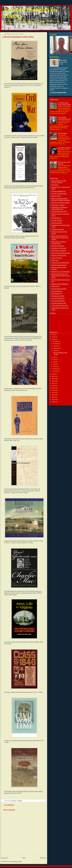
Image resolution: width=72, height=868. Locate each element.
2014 (53, 390)
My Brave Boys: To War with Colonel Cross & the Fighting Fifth (21, 389)
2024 (53, 335)
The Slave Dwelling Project (59, 303)
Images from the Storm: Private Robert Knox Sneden (19, 541)
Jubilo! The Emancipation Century (61, 253)
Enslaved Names (63, 133)
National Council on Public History (61, 272)
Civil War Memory (56, 218)
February (56, 369)
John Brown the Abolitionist (59, 251)
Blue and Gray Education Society (60, 203)
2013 (53, 393)
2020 (53, 376)
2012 (53, 395)
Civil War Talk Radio (57, 221)
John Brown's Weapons (64, 148)
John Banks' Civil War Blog (59, 248)
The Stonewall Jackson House (60, 306)
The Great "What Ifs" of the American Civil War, (17, 236)
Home (24, 858)
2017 (53, 383)
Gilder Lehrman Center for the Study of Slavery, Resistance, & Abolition (60, 238)
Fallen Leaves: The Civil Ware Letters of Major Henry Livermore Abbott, (24, 439)
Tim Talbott (64, 60)
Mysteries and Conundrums (59, 265)
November (56, 344)
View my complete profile (59, 92)
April (55, 364)
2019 (53, 379)
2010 (53, 400)
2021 (53, 374)
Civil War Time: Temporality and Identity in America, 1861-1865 (21, 741)
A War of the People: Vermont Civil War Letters (17, 286)
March (55, 367)
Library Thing (55, 260)
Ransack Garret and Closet (59, 289)
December (56, 341)
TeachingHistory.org (57, 294)
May (55, 362)
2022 (53, 339)
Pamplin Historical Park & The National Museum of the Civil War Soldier (61, 276)
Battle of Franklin (56, 196)
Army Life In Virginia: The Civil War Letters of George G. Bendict (22, 642)
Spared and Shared (57, 291)
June (55, 360)
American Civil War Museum (59, 194)
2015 (53, 388)
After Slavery (55, 185)
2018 (53, 381)
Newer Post (4, 858)
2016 (53, 386)
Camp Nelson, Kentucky (58, 205)
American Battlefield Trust (58, 191)
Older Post (43, 858)
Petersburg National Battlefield (60, 284)
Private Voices (55, 286)
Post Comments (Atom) (15, 861)
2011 (53, 397)
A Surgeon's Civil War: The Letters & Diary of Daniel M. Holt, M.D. (22, 136)
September (56, 348)
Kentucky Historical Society (59, 255)
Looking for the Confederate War (60, 263)
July (55, 357)
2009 (53, 402)
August (55, 351)
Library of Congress (57, 258)
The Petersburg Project (58, 296)
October (56, 346)
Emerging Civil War (57, 223)
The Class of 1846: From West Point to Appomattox (18, 692)
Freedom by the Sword (58, 229)
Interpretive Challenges (58, 246)
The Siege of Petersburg (58, 301)
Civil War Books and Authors (59, 212)
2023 (53, 337)
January (56, 371)
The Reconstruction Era (58, 298)
